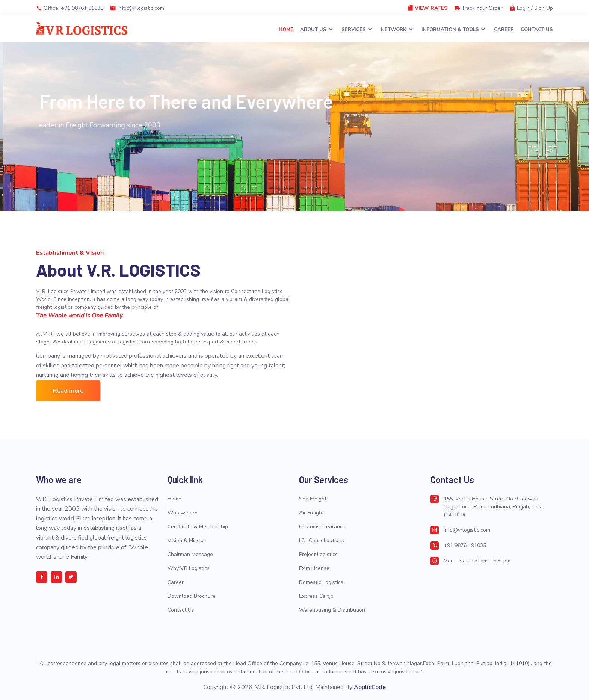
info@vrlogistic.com (137, 8)
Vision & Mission (187, 540)
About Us (317, 30)
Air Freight (311, 513)
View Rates (427, 8)
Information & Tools (454, 30)
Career (504, 30)
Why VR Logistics (189, 568)
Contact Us (537, 30)
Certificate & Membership (198, 527)
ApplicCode (370, 688)
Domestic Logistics (321, 582)
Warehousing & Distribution (332, 610)
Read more (68, 391)
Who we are (183, 513)
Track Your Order (478, 8)
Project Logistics (318, 554)
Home (286, 30)
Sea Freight (313, 499)
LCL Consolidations (322, 540)
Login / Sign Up (531, 8)
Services (357, 30)
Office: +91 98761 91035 (70, 8)
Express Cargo (316, 596)
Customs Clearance (322, 527)
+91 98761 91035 (465, 545)
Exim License (314, 568)
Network (397, 30)
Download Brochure (192, 596)
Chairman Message (190, 554)
